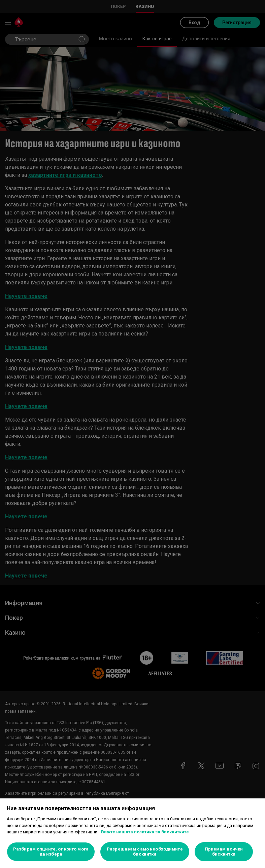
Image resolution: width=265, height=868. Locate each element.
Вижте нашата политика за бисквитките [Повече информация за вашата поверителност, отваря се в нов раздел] (145, 832)
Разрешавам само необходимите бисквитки (145, 852)
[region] (132, 833)
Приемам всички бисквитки (224, 852)
